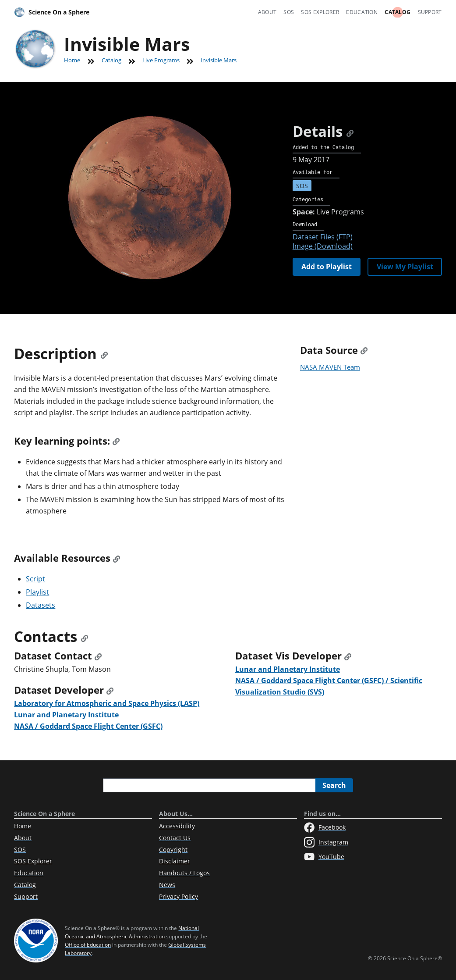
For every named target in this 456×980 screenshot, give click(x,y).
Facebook (325, 827)
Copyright (173, 850)
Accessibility (177, 826)
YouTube (324, 857)
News (167, 885)
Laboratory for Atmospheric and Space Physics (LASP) (107, 703)
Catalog (398, 12)
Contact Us (175, 838)
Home (72, 60)
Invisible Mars (219, 60)
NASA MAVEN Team (330, 367)
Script (35, 579)
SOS (289, 12)
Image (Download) (323, 246)
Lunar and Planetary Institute (66, 715)
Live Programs (161, 60)
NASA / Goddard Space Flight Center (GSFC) (88, 726)
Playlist (37, 592)
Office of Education (88, 945)
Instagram (326, 842)
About (267, 12)
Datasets (41, 605)
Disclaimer (175, 861)
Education (362, 12)
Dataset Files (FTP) (323, 237)
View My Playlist (405, 267)
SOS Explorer (320, 12)
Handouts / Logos (184, 873)
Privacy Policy (179, 896)
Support (430, 12)
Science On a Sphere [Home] (52, 12)
